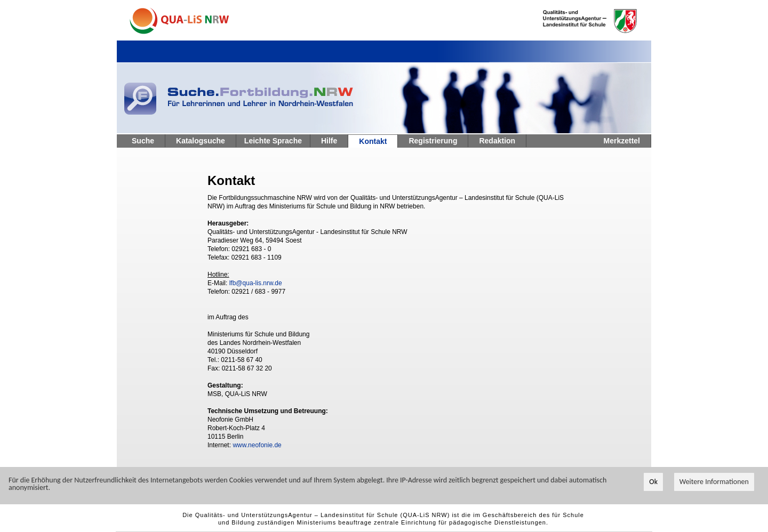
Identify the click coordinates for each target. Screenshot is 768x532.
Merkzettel (622, 141)
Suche (143, 141)
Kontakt (373, 141)
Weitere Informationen (714, 482)
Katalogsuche (201, 141)
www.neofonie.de (257, 445)
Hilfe (329, 141)
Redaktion (497, 141)
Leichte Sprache (273, 141)
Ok (653, 482)
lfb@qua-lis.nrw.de (256, 283)
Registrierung (433, 141)
